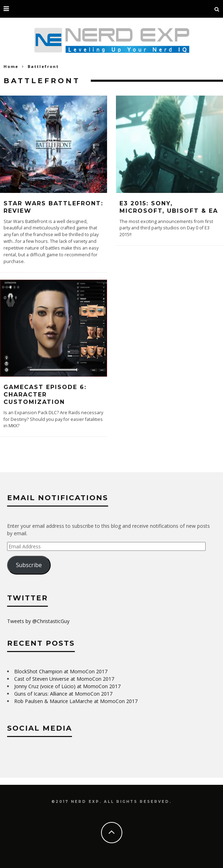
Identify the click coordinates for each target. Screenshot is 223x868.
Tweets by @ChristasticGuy (38, 621)
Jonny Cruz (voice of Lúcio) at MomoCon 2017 (67, 686)
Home (11, 66)
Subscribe (29, 565)
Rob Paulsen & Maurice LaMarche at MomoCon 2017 (76, 701)
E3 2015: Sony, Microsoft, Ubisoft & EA (169, 207)
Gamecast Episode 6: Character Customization (45, 395)
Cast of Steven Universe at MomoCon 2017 (64, 679)
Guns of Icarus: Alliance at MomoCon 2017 (63, 694)
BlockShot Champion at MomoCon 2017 (61, 671)
